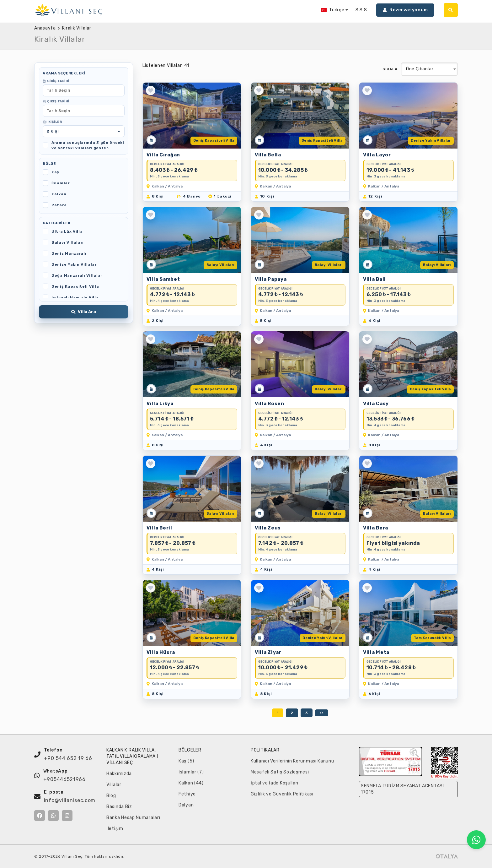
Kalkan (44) (191, 783)
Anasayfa (45, 28)
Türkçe (333, 10)
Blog (111, 796)
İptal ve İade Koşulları (275, 783)
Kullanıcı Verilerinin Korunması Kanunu (292, 761)
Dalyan (186, 805)
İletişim (115, 829)
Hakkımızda (119, 774)
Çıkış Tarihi (56, 101)
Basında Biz (119, 807)
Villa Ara (83, 312)
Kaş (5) (186, 761)
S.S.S (361, 10)
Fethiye (187, 794)
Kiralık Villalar (77, 28)
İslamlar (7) (191, 772)
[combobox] (429, 69)
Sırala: (390, 69)
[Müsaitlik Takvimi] (151, 140)
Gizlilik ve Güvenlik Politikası (282, 794)
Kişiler (52, 122)
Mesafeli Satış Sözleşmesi (280, 772)
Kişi (53, 131)
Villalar (114, 785)
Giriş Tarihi (56, 81)
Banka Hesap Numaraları (133, 818)
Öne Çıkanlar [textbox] (420, 69)
